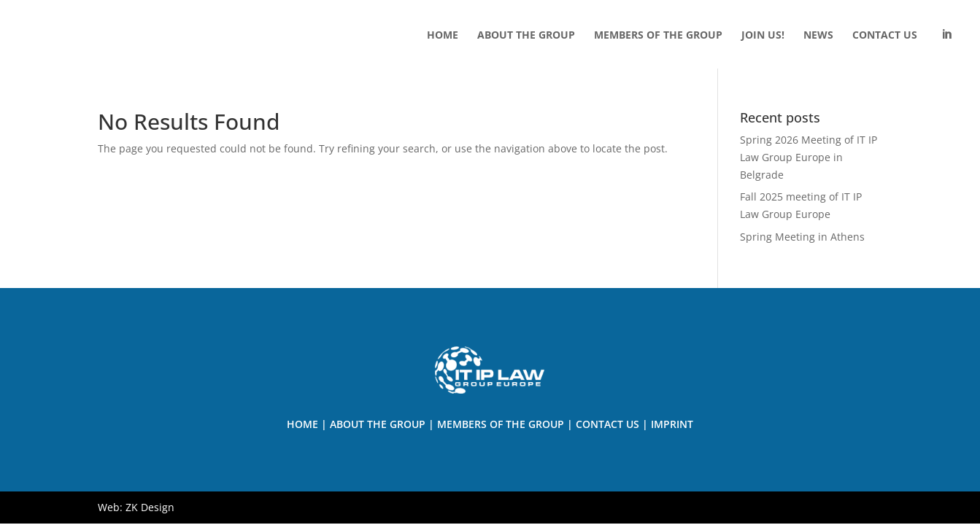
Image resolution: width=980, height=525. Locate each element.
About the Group (378, 424)
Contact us (607, 424)
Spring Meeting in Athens (802, 237)
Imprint (672, 424)
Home (302, 424)
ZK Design (150, 507)
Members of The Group (501, 424)
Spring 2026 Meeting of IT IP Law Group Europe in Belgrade (809, 157)
